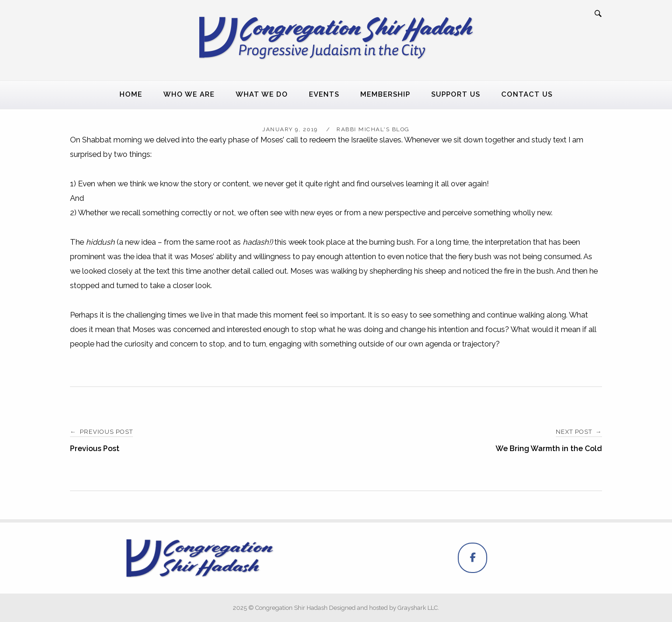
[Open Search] (598, 14)
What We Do (262, 94)
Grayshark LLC (418, 608)
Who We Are (189, 94)
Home (131, 94)
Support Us (456, 94)
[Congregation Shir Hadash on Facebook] (473, 558)
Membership (385, 94)
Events (324, 94)
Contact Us (527, 94)
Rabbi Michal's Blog (373, 129)
